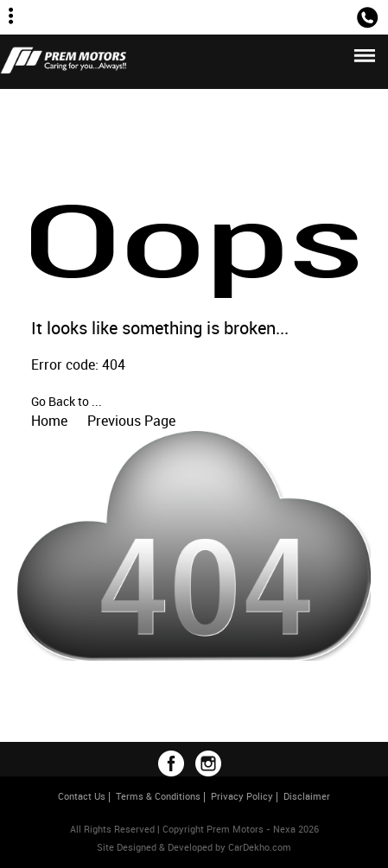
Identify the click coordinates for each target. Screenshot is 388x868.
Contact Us (82, 796)
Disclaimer (307, 796)
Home (49, 421)
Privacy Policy (242, 796)
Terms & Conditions (158, 796)
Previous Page (131, 421)
